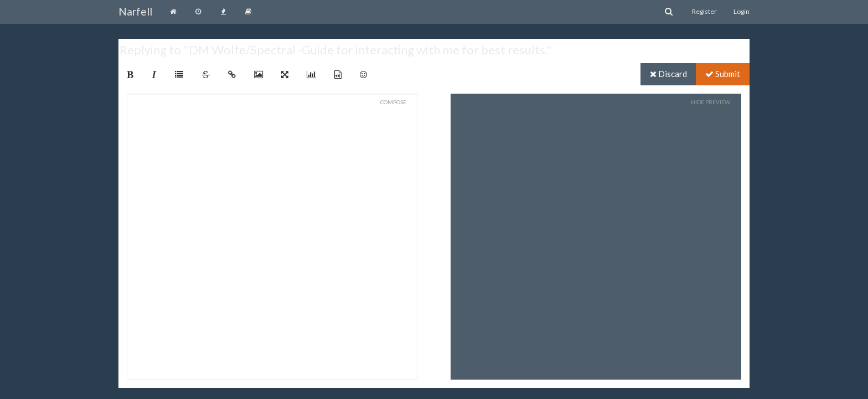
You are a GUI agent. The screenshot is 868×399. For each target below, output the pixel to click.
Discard (668, 74)
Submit (723, 74)
